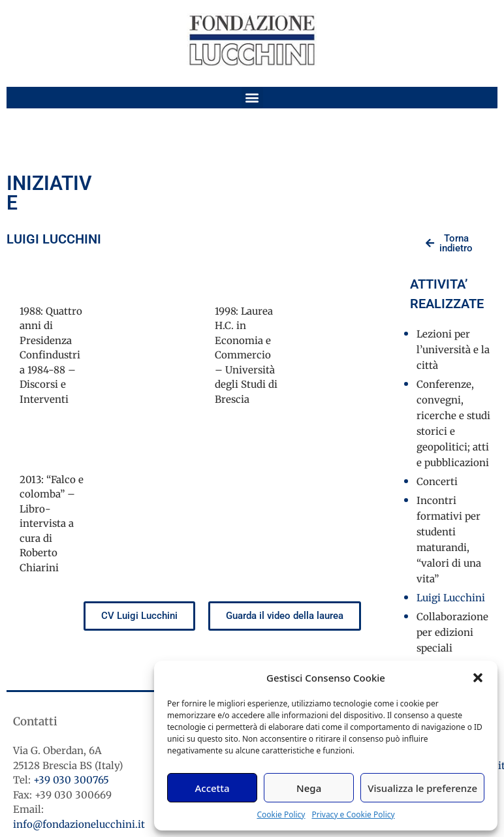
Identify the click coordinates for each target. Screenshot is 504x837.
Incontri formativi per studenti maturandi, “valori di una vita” (449, 540)
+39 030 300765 (71, 780)
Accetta (212, 788)
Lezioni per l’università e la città (453, 350)
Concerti (437, 482)
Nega (309, 788)
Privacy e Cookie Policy (353, 814)
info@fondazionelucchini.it (79, 824)
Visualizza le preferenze (422, 788)
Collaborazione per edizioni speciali (452, 632)
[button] (478, 678)
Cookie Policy (281, 814)
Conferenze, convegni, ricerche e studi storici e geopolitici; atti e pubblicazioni (453, 423)
